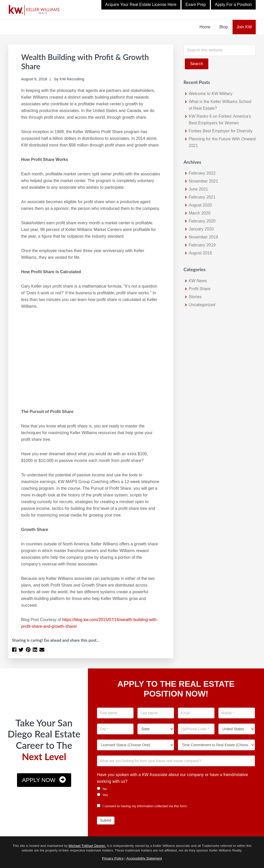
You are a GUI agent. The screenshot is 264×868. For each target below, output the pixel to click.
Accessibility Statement (144, 858)
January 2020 (201, 229)
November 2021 (203, 181)
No (102, 789)
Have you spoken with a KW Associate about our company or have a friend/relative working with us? (172, 778)
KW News (198, 281)
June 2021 (198, 189)
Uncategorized (202, 305)
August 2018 (200, 253)
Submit (106, 820)
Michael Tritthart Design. (87, 846)
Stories (195, 297)
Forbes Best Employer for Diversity (221, 131)
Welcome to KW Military (211, 94)
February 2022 (202, 173)
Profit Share (200, 289)
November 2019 (203, 237)
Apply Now (39, 780)
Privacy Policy (113, 858)
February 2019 (202, 245)
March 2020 (200, 213)
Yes (102, 795)
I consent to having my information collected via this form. (142, 806)
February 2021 (202, 197)
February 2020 (202, 221)
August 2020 (200, 205)
